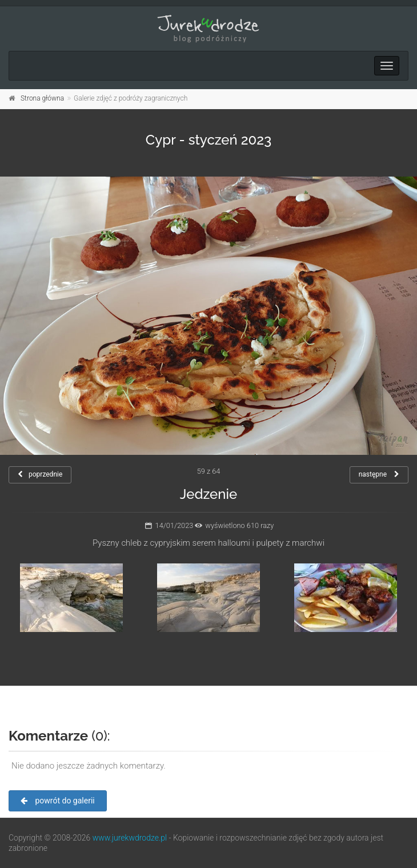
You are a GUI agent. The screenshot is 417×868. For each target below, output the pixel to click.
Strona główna (42, 98)
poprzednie (40, 474)
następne (379, 474)
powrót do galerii (58, 801)
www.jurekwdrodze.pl (130, 838)
